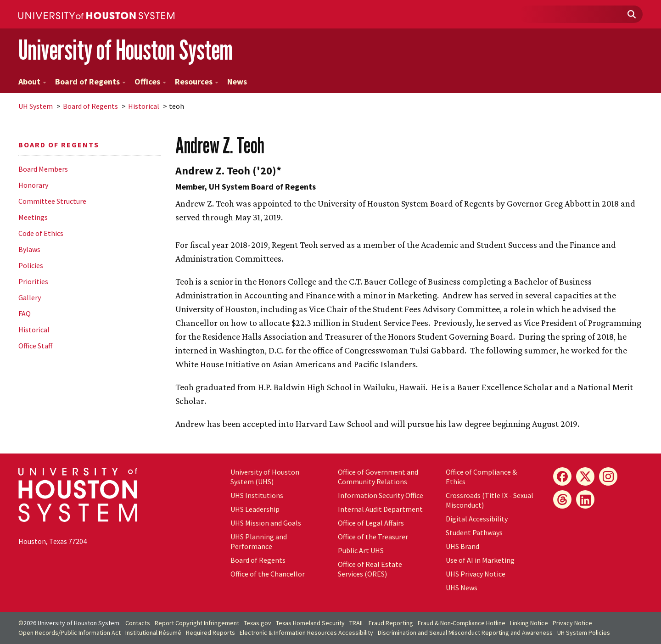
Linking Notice (529, 623)
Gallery (30, 297)
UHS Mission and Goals (266, 523)
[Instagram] (608, 476)
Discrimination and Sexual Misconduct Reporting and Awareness (465, 633)
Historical (144, 106)
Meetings (33, 217)
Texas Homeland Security (310, 623)
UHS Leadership (255, 509)
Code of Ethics (41, 233)
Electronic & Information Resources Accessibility (306, 633)
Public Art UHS (361, 550)
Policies (31, 265)
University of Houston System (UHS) (265, 477)
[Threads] (562, 499)
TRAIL (357, 623)
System (36, 106)
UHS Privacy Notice (476, 574)
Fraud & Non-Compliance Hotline (462, 623)
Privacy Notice (572, 623)
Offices (150, 81)
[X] (585, 476)
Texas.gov (258, 623)
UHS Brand (462, 546)
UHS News (462, 588)
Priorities (33, 281)
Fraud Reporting (391, 623)
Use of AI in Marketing (480, 560)
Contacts (138, 623)
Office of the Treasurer (373, 537)
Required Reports (210, 633)
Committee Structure (52, 201)
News (237, 81)
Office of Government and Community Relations (378, 477)
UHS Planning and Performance (259, 541)
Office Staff (35, 346)
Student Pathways (474, 532)
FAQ (25, 314)
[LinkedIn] (585, 499)
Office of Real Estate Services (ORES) (370, 569)
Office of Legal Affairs (371, 523)
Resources (197, 81)
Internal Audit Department (380, 509)
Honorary (33, 185)
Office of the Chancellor (268, 574)
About (32, 81)
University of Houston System (126, 50)
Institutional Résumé (153, 633)
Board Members (43, 169)
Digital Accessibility (477, 519)
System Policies (584, 633)
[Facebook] (562, 476)
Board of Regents (90, 81)
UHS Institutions (257, 495)
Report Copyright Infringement (197, 623)
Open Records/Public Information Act (70, 633)
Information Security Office (381, 495)
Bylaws (29, 249)
